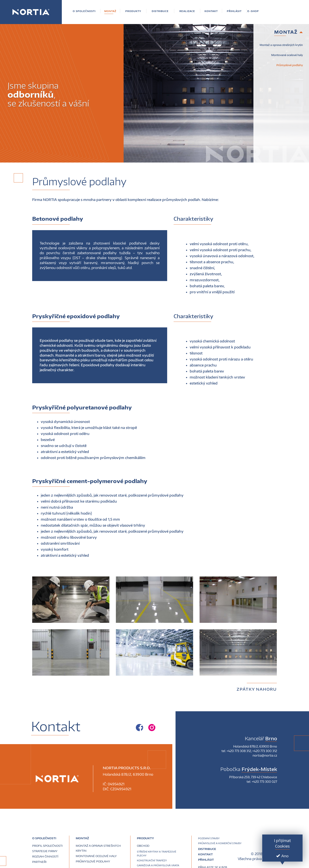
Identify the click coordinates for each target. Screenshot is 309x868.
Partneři (39, 862)
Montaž (82, 838)
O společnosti (44, 838)
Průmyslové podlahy (290, 65)
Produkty (145, 838)
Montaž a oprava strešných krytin (281, 45)
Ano (282, 856)
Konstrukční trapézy (152, 860)
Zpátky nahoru (257, 689)
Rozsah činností (45, 856)
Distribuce (207, 849)
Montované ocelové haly (287, 55)
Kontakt (205, 854)
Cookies (282, 846)
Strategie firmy (45, 851)
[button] (84, 11)
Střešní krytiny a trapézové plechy (157, 854)
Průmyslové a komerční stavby (220, 843)
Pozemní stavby (209, 838)
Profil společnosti (47, 846)
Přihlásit (206, 860)
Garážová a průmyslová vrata (158, 865)
